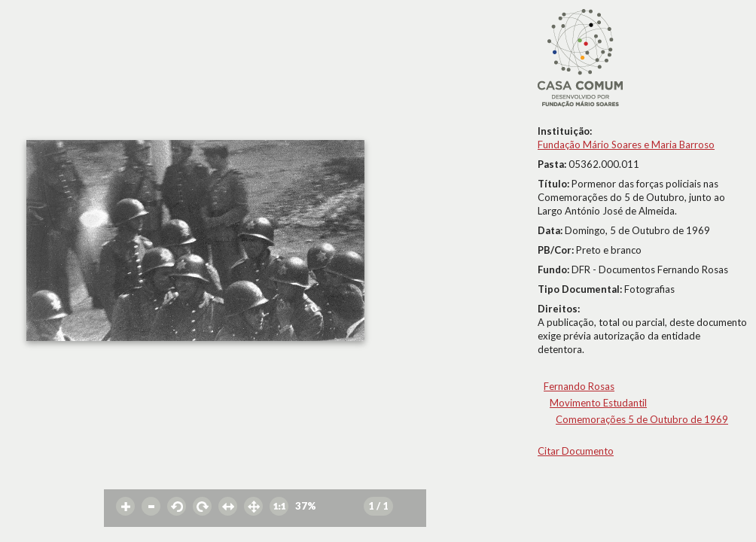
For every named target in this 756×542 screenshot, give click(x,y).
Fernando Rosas (579, 386)
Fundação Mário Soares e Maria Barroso (626, 145)
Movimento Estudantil (598, 403)
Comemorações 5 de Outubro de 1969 (642, 419)
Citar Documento (576, 451)
